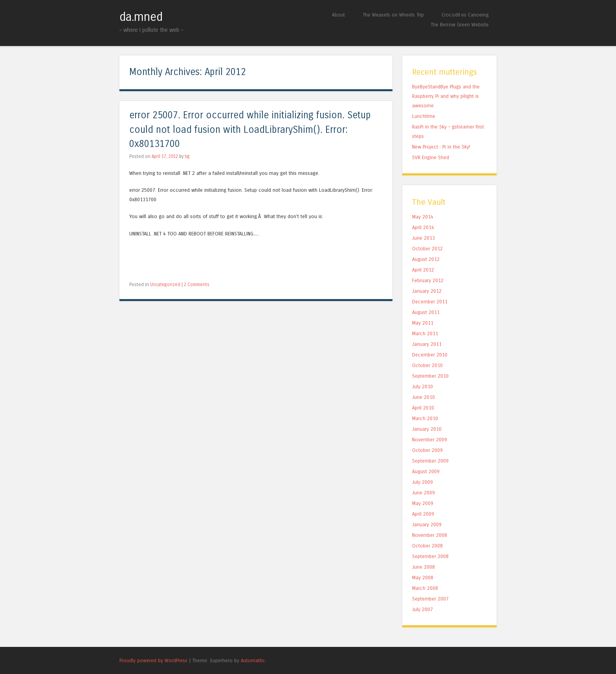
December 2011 (430, 302)
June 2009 (423, 493)
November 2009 (430, 440)
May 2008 (423, 578)
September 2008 (430, 556)
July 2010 (423, 387)
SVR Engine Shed (431, 157)
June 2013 (423, 238)
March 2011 (425, 333)
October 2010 (427, 365)
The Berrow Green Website (460, 25)
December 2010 (430, 355)
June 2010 (423, 397)
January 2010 (427, 429)
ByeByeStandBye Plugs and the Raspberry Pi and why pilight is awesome (446, 96)
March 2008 (425, 588)
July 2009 (423, 482)
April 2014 (423, 227)
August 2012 (426, 259)
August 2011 (426, 312)
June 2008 (423, 567)
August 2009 (426, 471)
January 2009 (427, 524)
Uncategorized (165, 285)
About (338, 15)
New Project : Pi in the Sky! (441, 147)
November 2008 (430, 535)
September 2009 (430, 461)
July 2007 (423, 609)
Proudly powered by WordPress (153, 660)
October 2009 (427, 450)
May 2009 (423, 503)
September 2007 (430, 599)
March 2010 (425, 418)
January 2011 (427, 344)
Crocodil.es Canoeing (465, 15)
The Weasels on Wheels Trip (393, 15)
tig (187, 156)
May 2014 (423, 217)
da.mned (141, 17)
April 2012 (423, 270)
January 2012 (427, 291)
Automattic (253, 660)
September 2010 (430, 376)
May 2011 (423, 323)
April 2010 (423, 408)
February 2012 (428, 280)
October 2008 (427, 546)
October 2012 (427, 249)
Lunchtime (424, 116)
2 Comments (197, 285)
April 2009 (423, 514)
